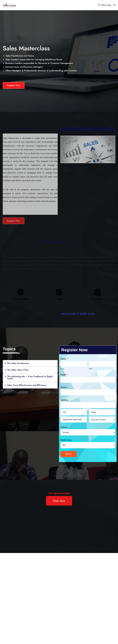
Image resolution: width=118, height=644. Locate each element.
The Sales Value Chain (18, 370)
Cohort (64, 427)
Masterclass (66, 440)
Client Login (105, 5)
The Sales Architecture (18, 363)
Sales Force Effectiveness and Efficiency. (27, 385)
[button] (30, 363)
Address (64, 400)
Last (90, 369)
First (62, 369)
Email (64, 375)
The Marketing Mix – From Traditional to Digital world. (30, 378)
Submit (68, 454)
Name (64, 359)
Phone (64, 387)
